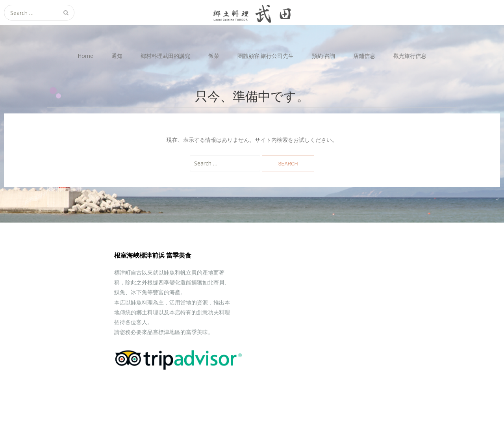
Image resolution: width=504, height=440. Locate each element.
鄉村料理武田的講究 (165, 56)
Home (85, 56)
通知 (117, 56)
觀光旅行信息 (410, 56)
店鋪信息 (364, 56)
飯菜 (214, 56)
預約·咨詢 (323, 56)
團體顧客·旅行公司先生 (266, 56)
